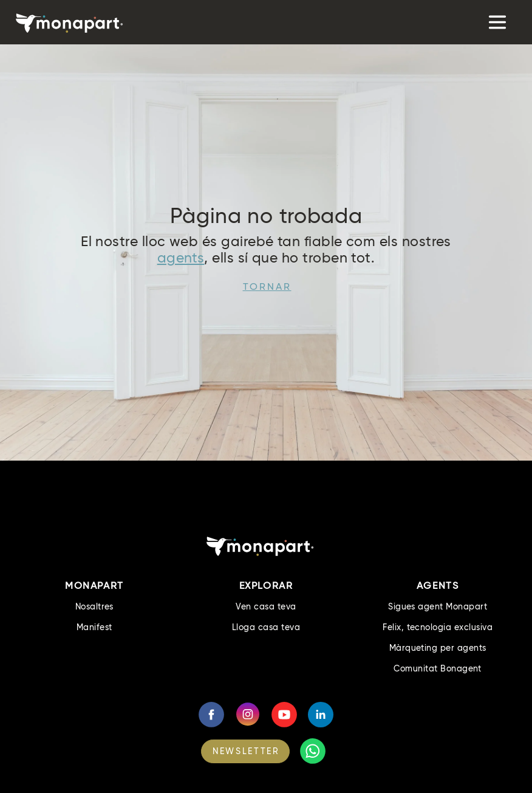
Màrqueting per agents (438, 648)
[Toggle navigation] (496, 22)
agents (181, 258)
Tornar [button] (267, 287)
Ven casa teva (266, 606)
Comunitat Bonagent (438, 668)
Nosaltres (94, 606)
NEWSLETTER (246, 751)
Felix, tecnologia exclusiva (438, 627)
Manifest (94, 627)
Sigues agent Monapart (438, 606)
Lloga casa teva (266, 627)
